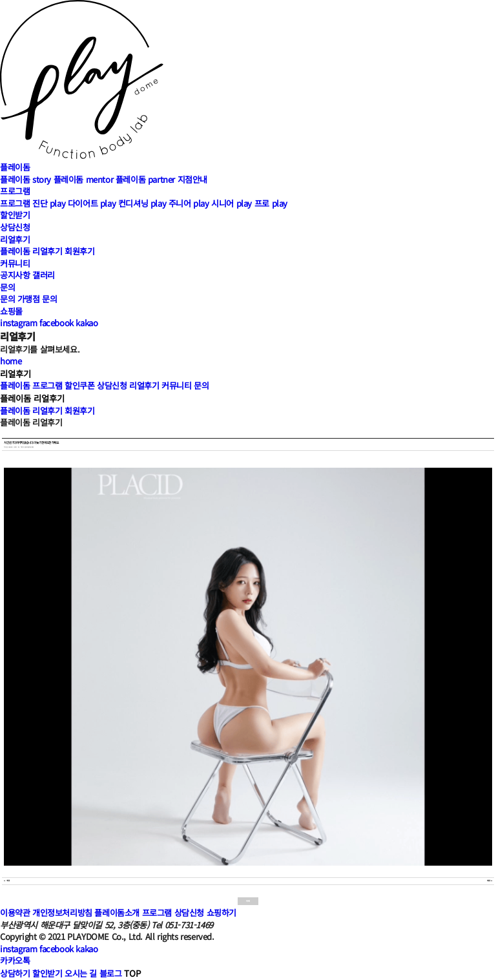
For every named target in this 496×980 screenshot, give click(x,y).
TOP (132, 973)
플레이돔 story (26, 179)
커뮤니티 (15, 263)
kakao (87, 323)
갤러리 (44, 275)
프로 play (271, 203)
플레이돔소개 (117, 912)
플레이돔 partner (145, 179)
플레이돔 (15, 167)
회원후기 (79, 251)
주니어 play (189, 203)
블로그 (111, 973)
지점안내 (192, 179)
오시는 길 (81, 973)
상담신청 (15, 227)
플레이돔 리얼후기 (31, 251)
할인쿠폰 (79, 385)
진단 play (49, 203)
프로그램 (15, 191)
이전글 (6, 881)
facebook (57, 323)
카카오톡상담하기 (15, 967)
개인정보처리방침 (62, 912)
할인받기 (15, 215)
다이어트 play (92, 203)
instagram (18, 323)
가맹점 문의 (37, 299)
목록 (248, 901)
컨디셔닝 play (142, 203)
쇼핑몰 (11, 311)
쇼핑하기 (222, 912)
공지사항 (15, 275)
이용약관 (15, 912)
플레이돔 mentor (84, 179)
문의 (7, 287)
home (11, 361)
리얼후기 (15, 239)
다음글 (490, 881)
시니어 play (232, 203)
